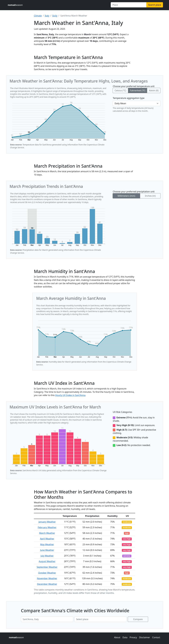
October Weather (47, 573)
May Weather (47, 544)
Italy (47, 16)
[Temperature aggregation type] (137, 103)
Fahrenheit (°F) (138, 90)
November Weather (47, 578)
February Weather (47, 527)
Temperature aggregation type (129, 98)
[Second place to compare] (101, 619)
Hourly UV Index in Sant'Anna (70, 395)
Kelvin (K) (154, 90)
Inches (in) (150, 196)
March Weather (47, 533)
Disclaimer (145, 637)
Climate (38, 16)
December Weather (47, 584)
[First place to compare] (47, 619)
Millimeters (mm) (126, 196)
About (117, 637)
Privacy (133, 637)
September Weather (47, 567)
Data (125, 637)
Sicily (55, 16)
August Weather (47, 561)
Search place (155, 5)
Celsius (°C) (120, 90)
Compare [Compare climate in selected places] (138, 619)
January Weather (47, 522)
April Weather (47, 539)
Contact (156, 637)
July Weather (47, 556)
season (15, 5)
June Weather (47, 550)
